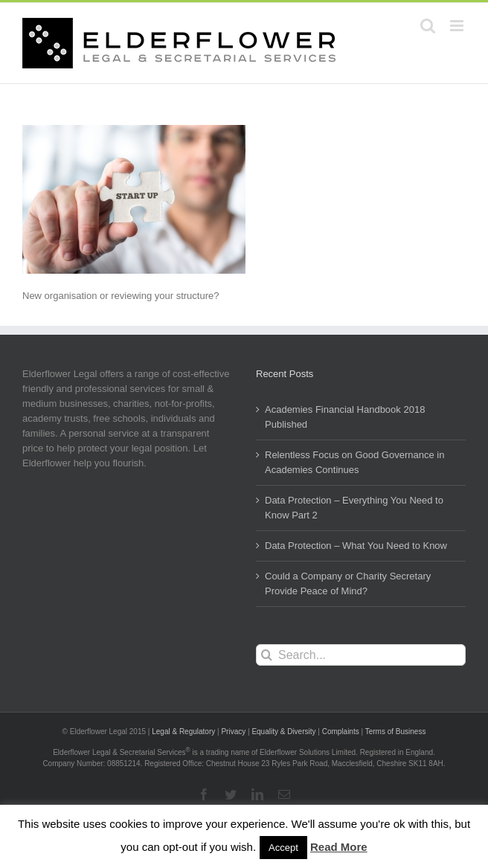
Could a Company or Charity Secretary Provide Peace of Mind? (348, 584)
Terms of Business (396, 732)
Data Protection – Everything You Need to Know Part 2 (354, 508)
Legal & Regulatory (183, 732)
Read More (339, 847)
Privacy (233, 732)
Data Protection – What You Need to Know (356, 546)
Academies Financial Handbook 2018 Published (345, 417)
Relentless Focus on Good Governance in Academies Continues (354, 462)
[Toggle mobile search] (428, 26)
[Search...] (361, 655)
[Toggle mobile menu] (458, 26)
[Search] (267, 655)
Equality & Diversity (283, 732)
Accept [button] (283, 848)
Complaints (341, 732)
